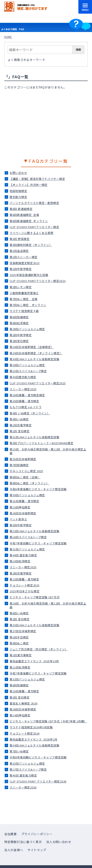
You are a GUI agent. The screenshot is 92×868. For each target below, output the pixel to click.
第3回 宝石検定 (20, 697)
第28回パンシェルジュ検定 (27, 329)
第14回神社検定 (20, 715)
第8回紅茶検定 (19, 323)
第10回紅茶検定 (20, 561)
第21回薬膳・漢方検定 (24, 501)
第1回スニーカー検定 (24, 257)
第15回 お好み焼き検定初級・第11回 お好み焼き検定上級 (48, 451)
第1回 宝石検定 (20, 431)
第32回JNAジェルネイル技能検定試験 (34, 531)
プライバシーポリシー (37, 834)
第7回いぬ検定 (19, 751)
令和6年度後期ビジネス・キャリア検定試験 (38, 489)
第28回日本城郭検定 (23, 709)
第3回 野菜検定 (20, 239)
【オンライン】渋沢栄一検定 (29, 185)
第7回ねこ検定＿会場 (24, 299)
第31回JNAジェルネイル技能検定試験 (34, 437)
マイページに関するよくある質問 (32, 233)
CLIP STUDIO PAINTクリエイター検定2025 (38, 383)
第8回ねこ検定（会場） (25, 477)
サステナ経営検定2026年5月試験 (31, 727)
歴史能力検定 (18, 197)
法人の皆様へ (14, 850)
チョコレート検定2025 (24, 585)
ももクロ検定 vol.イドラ (26, 407)
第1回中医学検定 (21, 269)
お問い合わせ (18, 173)
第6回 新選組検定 (21, 209)
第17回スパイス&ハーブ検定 (28, 769)
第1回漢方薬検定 (21, 655)
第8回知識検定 (19, 685)
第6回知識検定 (19, 317)
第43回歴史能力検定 (23, 377)
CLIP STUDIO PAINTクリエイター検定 (34, 227)
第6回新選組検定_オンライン (29, 221)
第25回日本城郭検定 (23, 459)
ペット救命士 (18, 519)
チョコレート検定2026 (24, 733)
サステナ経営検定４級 (24, 311)
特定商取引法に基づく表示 (23, 842)
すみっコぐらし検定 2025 (26, 471)
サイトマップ (37, 850)
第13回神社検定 (20, 507)
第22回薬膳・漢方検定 (24, 579)
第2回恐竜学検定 (21, 573)
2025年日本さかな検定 (24, 591)
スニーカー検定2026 (23, 787)
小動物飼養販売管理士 (24, 293)
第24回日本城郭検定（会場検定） (32, 347)
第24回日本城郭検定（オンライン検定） (36, 353)
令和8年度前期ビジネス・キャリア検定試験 (38, 757)
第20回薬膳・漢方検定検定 (27, 395)
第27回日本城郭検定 (23, 631)
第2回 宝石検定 (20, 619)
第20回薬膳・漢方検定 (24, 401)
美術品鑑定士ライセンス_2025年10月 (34, 661)
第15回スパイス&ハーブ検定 (28, 371)
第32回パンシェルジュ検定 (27, 679)
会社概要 (11, 834)
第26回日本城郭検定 (23, 513)
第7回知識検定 (19, 465)
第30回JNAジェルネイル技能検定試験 (34, 359)
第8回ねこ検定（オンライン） (29, 483)
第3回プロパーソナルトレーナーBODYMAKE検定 (42, 443)
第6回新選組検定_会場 (24, 215)
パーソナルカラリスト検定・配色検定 (34, 203)
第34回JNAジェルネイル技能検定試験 (34, 745)
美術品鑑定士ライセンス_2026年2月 (33, 739)
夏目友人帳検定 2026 (23, 703)
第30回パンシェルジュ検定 (27, 495)
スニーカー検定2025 (23, 389)
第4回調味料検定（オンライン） (31, 245)
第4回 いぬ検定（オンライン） (30, 413)
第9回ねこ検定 (19, 643)
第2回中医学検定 (21, 335)
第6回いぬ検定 (19, 613)
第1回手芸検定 (19, 637)
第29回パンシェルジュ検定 (27, 365)
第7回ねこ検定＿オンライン (28, 305)
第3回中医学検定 (21, 525)
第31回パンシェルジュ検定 (27, 549)
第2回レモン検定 (21, 287)
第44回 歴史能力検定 (23, 555)
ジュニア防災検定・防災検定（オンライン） (39, 649)
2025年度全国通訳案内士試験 (29, 275)
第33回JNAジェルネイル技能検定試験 (34, 625)
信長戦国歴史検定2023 (24, 263)
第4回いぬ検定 (19, 419)
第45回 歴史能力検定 (23, 775)
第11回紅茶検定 (20, 667)
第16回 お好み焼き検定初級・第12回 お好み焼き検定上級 (48, 605)
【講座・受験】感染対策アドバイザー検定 (37, 179)
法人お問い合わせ (59, 842)
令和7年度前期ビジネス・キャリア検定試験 (38, 543)
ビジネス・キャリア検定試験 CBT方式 (34, 597)
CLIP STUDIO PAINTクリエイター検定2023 (38, 281)
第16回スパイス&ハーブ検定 (28, 537)
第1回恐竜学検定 (21, 425)
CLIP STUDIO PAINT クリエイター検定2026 (38, 781)
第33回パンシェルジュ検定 (27, 763)
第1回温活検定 (19, 251)
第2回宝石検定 (19, 341)
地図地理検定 (18, 191)
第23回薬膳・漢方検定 (24, 691)
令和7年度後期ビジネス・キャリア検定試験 (38, 673)
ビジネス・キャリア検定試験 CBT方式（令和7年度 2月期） (48, 721)
